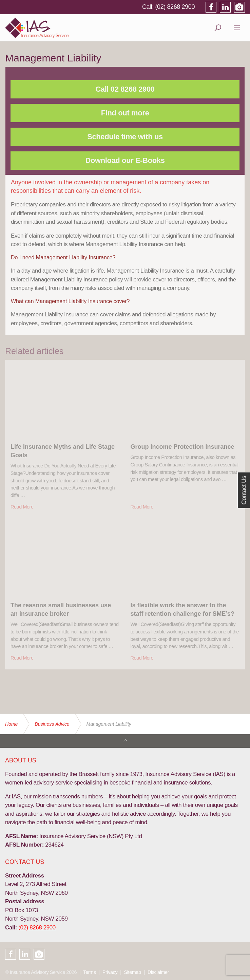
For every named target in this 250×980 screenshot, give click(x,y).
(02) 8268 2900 (175, 7)
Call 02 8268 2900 (125, 89)
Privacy (110, 972)
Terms (89, 972)
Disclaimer (158, 972)
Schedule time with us (125, 137)
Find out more (125, 113)
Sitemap (133, 972)
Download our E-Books (125, 160)
